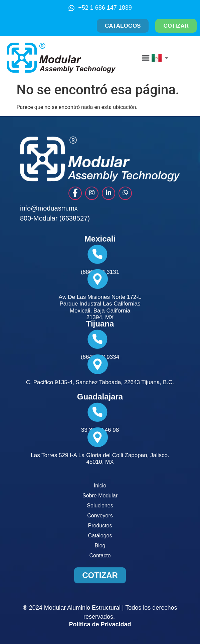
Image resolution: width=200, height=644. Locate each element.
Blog (100, 546)
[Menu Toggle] (146, 58)
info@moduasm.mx (49, 208)
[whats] (125, 193)
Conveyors (100, 516)
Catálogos (100, 536)
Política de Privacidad (100, 624)
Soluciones (100, 506)
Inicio (100, 486)
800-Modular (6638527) (55, 218)
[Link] (109, 193)
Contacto (100, 556)
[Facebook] (75, 193)
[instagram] (92, 193)
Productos (100, 526)
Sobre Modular (100, 496)
